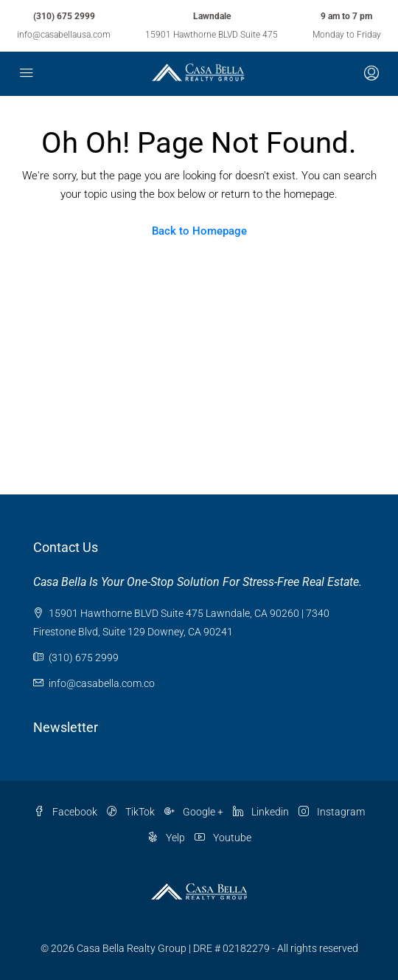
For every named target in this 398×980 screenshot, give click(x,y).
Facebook (66, 812)
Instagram (332, 812)
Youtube (223, 838)
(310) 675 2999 (64, 16)
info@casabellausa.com (64, 35)
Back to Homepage (199, 231)
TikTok (131, 812)
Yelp (166, 838)
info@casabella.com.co (102, 683)
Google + (194, 812)
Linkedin (261, 812)
